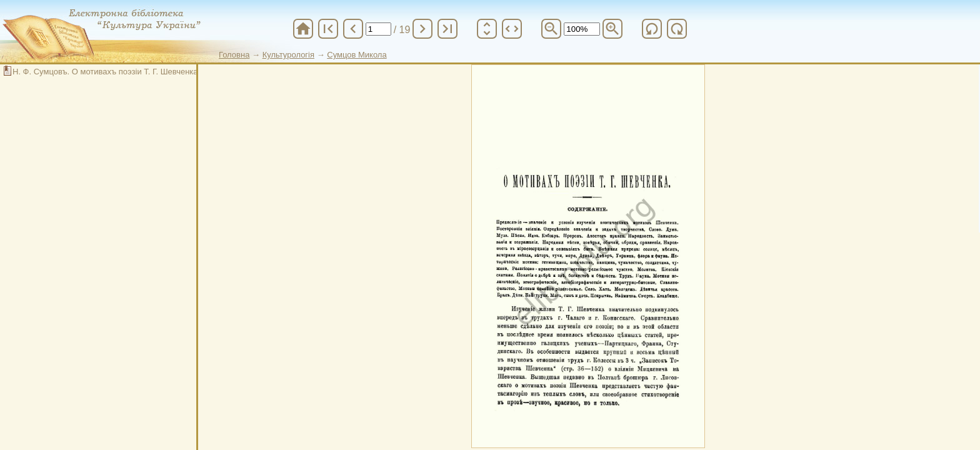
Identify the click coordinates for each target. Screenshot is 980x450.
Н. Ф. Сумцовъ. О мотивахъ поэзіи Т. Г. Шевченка (105, 72)
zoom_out (551, 29)
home (303, 29)
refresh (652, 29)
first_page (328, 29)
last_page (447, 29)
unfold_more (487, 29)
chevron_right (422, 29)
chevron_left (353, 29)
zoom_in (612, 29)
